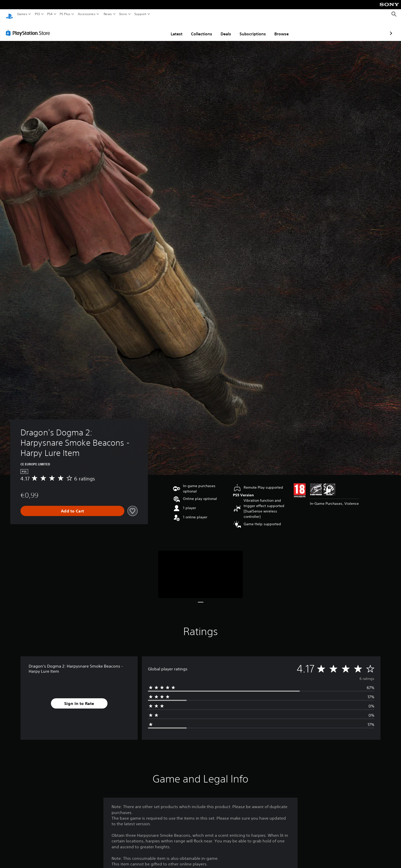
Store (123, 14)
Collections (172, 29)
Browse (252, 29)
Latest (147, 29)
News (108, 14)
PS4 (50, 14)
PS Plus (65, 14)
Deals (196, 29)
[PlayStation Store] (29, 28)
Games (22, 14)
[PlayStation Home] (9, 14)
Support (140, 14)
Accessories (87, 14)
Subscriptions (223, 29)
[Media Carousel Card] (201, 570)
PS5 (37, 14)
